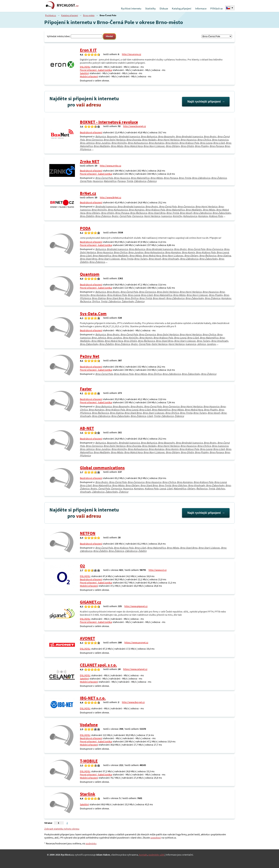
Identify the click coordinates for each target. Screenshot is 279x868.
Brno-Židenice (219, 178)
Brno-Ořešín (187, 146)
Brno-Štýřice (131, 298)
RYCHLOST (68, 5)
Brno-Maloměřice (140, 178)
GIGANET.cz (90, 602)
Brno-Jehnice (87, 143)
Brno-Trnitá (185, 178)
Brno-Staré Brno (157, 213)
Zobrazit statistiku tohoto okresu (62, 829)
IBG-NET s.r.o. (93, 698)
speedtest (156, 838)
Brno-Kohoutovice (138, 143)
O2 (82, 566)
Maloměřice (110, 181)
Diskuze (164, 8)
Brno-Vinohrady (171, 259)
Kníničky (177, 216)
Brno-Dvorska (134, 140)
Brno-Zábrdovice (201, 178)
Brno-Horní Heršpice (168, 140)
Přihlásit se (216, 8)
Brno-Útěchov (180, 485)
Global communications (102, 468)
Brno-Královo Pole (189, 143)
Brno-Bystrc (210, 136)
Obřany (191, 489)
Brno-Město (117, 146)
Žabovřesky (128, 301)
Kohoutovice (190, 216)
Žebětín (142, 551)
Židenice (152, 181)
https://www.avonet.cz (136, 642)
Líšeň (150, 416)
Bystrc (115, 216)
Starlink (88, 794)
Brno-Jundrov (103, 143)
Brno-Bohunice (149, 136)
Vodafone (89, 725)
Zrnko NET (90, 161)
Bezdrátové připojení (91, 132)
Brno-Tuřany (141, 259)
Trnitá (130, 181)
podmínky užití (156, 855)
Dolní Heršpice (159, 344)
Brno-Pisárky (202, 146)
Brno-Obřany (173, 146)
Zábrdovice (140, 181)
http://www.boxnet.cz (135, 126)
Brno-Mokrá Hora (133, 146)
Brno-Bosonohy (166, 136)
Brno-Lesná (206, 143)
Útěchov (220, 489)
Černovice (137, 216)
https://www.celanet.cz (135, 669)
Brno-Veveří (186, 213)
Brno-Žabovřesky (222, 213)
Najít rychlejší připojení (204, 102)
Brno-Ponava (217, 146)
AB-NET (87, 428)
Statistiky (150, 8)
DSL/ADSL (85, 67)
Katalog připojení (182, 8)
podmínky (91, 843)
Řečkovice (85, 301)
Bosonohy (112, 136)
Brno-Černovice (94, 140)
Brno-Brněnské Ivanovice (189, 136)
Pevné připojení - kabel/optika (96, 70)
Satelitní (84, 73)
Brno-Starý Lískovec (109, 259)
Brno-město (89, 15)
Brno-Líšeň (219, 143)
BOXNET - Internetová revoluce (109, 122)
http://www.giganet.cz (136, 606)
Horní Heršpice (152, 216)
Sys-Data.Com (93, 314)
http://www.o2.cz (158, 570)
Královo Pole (216, 216)
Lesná (163, 489)
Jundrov (211, 344)
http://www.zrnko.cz (110, 166)
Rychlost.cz (51, 15)
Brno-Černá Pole (104, 178)
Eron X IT (88, 50)
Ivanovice (166, 216)
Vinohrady (85, 492)
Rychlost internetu (131, 8)
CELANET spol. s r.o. (98, 665)
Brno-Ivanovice (220, 140)
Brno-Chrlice (204, 140)
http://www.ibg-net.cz (133, 702)
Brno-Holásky (149, 140)
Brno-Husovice (188, 140)
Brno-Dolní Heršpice (114, 140)
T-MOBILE (89, 761)
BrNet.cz (88, 193)
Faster (86, 389)
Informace (201, 8)
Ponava (121, 181)
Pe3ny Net (90, 356)
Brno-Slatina (224, 256)
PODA (85, 228)
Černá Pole (86, 181)
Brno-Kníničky (119, 143)
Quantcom (90, 274)
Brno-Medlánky (102, 146)
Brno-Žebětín (87, 216)
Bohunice (101, 136)
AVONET (87, 638)
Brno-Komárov (156, 143)
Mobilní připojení (89, 76)
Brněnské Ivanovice (129, 136)
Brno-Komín (172, 143)
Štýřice (96, 301)
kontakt (143, 855)
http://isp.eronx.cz (131, 54)
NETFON (88, 533)
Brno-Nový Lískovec (154, 146)
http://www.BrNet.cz (110, 197)
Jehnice (201, 344)
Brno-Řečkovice (139, 213)
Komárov (203, 216)
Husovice (98, 181)
